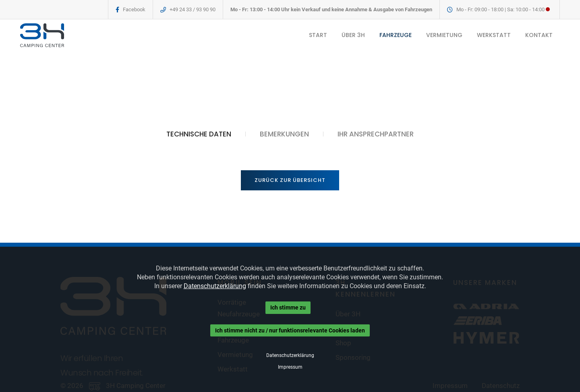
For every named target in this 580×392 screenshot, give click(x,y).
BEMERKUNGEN (284, 134)
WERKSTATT (494, 35)
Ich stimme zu (288, 307)
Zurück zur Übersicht (290, 180)
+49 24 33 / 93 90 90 (193, 9)
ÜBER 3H (353, 35)
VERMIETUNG (444, 35)
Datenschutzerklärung (215, 286)
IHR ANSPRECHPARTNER (376, 134)
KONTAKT (539, 35)
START (318, 35)
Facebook (134, 9)
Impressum (290, 367)
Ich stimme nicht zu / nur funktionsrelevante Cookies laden (290, 330)
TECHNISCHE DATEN (199, 134)
